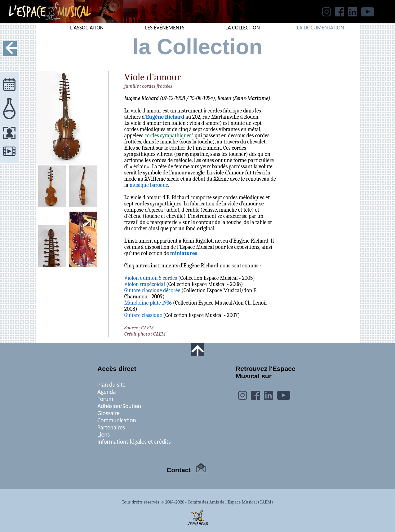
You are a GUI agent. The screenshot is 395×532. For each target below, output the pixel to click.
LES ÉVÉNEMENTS (165, 28)
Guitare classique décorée (152, 290)
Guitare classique (143, 315)
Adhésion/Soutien (119, 406)
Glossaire (109, 413)
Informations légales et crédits (134, 442)
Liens (104, 435)
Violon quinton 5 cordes (151, 278)
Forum (105, 399)
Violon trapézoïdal (145, 284)
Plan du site (111, 385)
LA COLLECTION (243, 28)
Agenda (107, 392)
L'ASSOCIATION (87, 28)
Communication (117, 420)
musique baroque (149, 185)
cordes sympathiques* (169, 135)
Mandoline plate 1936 (148, 303)
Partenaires (111, 427)
